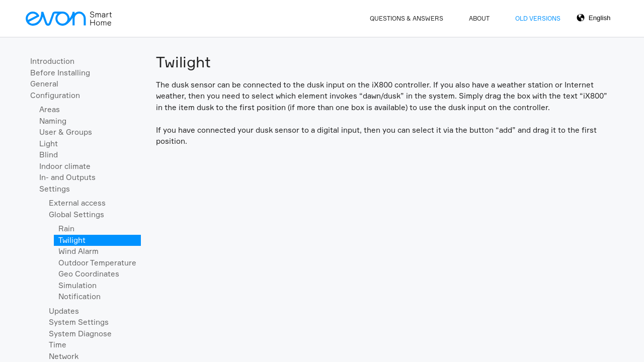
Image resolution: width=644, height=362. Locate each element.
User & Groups (66, 132)
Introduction (52, 61)
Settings (55, 189)
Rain (66, 229)
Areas (50, 109)
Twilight (72, 240)
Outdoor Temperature (97, 263)
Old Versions (538, 18)
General (44, 84)
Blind (49, 155)
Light (49, 144)
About (479, 18)
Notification (79, 296)
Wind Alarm (78, 251)
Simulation (77, 285)
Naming (53, 121)
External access (77, 203)
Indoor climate (65, 166)
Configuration (55, 95)
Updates (64, 311)
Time (58, 345)
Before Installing (60, 73)
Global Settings (76, 214)
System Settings (79, 322)
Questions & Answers (407, 18)
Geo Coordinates (89, 274)
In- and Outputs (67, 177)
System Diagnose (80, 334)
